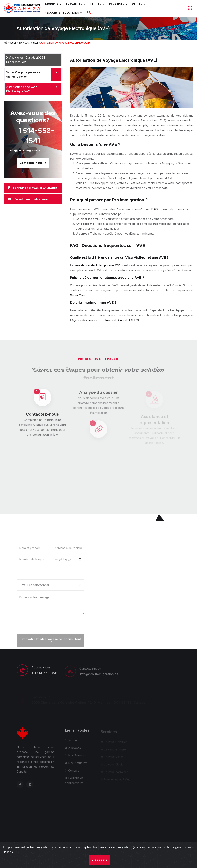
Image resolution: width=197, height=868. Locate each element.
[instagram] (30, 787)
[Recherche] (89, 13)
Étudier (97, 4)
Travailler (76, 4)
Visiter (139, 4)
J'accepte (99, 860)
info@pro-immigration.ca (26, 150)
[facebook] (20, 787)
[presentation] (43, 622)
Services (24, 43)
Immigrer (53, 4)
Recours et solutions (63, 13)
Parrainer (118, 4)
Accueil (171, 28)
